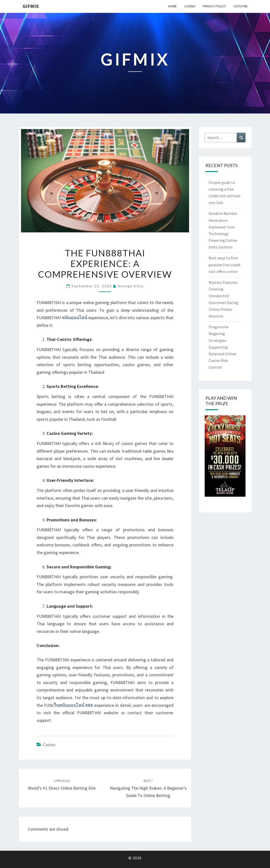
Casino (190, 6)
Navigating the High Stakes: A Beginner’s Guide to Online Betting (148, 788)
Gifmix (31, 6)
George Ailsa (131, 286)
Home (172, 6)
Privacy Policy (214, 6)
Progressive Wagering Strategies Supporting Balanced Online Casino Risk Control (222, 347)
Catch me (241, 6)
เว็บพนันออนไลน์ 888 (73, 705)
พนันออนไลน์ (74, 318)
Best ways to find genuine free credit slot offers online (225, 265)
